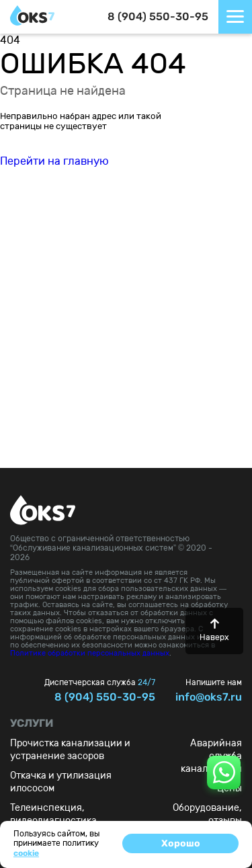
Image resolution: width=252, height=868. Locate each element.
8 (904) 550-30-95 (158, 16)
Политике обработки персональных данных (90, 653)
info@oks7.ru (209, 697)
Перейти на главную (54, 161)
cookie (26, 853)
